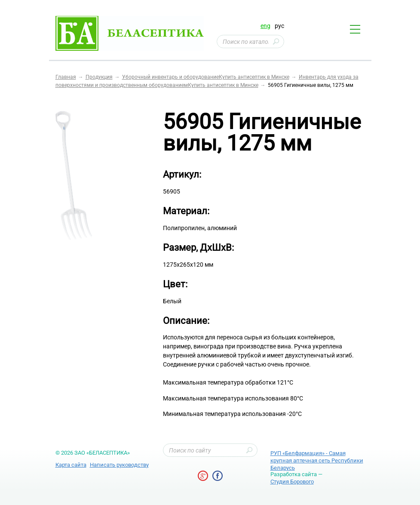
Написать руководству (119, 465)
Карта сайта (71, 465)
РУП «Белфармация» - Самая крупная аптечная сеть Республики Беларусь (317, 460)
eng (265, 26)
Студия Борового (292, 482)
